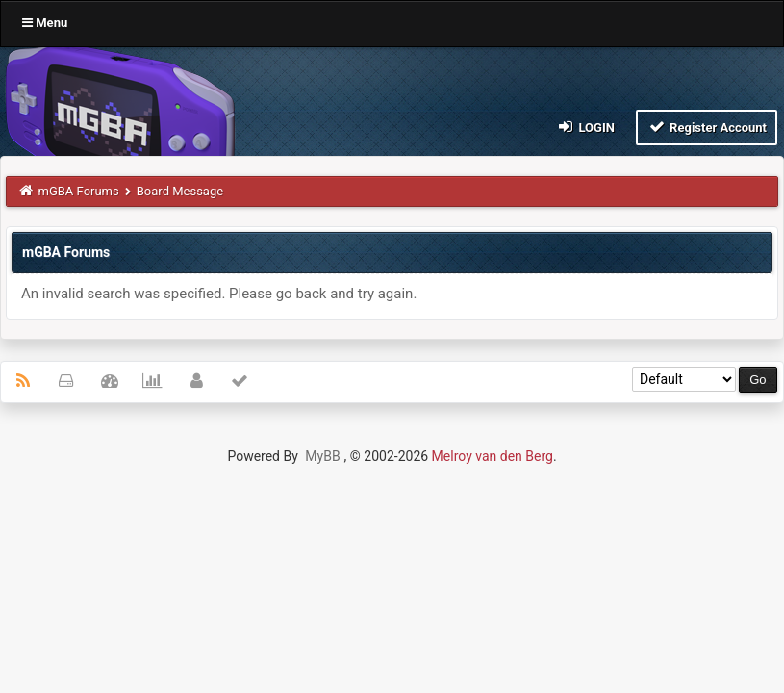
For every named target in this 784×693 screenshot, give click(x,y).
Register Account (707, 127)
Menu (45, 23)
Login (585, 127)
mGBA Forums (79, 191)
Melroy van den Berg (493, 456)
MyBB (322, 456)
